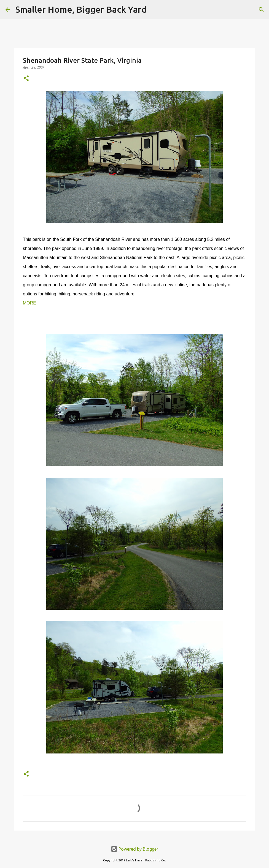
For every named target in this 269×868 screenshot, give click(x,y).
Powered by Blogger (134, 849)
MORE (29, 303)
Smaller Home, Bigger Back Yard (81, 9)
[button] (26, 79)
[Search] (154, 10)
